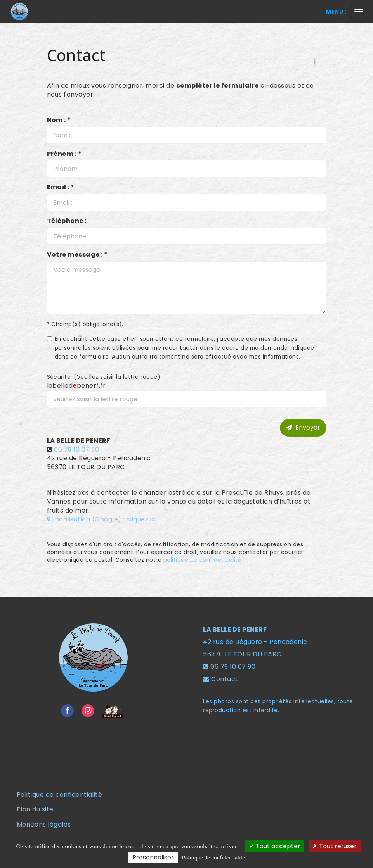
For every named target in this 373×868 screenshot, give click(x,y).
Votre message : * (77, 255)
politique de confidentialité (202, 560)
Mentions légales (44, 824)
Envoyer (303, 427)
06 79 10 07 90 (76, 450)
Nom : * (59, 120)
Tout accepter (275, 846)
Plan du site (35, 809)
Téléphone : (67, 221)
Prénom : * (64, 154)
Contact (225, 679)
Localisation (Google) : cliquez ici (102, 519)
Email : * (61, 187)
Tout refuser (335, 846)
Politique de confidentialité (59, 795)
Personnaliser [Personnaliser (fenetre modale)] (153, 857)
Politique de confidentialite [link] (213, 858)
